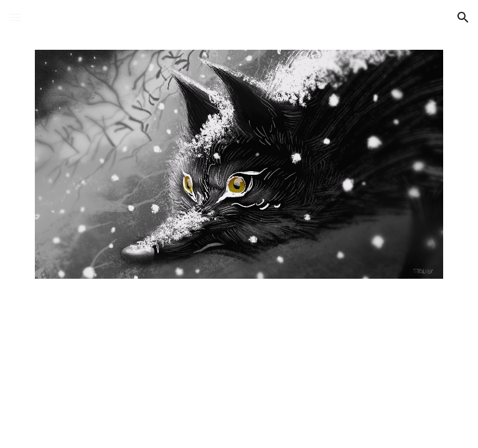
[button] (15, 17)
